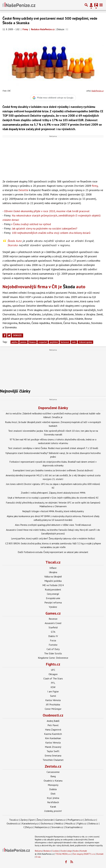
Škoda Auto (15, 241)
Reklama (39, 851)
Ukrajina (53, 572)
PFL (53, 683)
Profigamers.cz (75, 820)
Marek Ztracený (53, 747)
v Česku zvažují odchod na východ (27, 224)
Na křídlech (53, 802)
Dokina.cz (93, 823)
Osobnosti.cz (53, 715)
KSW (53, 687)
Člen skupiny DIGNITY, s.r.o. (84, 854)
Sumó (53, 696)
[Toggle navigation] (101, 5)
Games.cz (53, 613)
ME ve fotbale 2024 (53, 585)
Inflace (53, 568)
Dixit (53, 794)
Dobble (53, 789)
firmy (95, 186)
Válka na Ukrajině (53, 577)
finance (32, 342)
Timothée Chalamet (53, 760)
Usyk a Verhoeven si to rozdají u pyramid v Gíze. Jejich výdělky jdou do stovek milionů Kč (53, 498)
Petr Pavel (53, 725)
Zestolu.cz (53, 766)
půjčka (15, 342)
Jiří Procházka (53, 704)
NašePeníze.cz (97, 91)
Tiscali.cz (53, 562)
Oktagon (53, 674)
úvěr (74, 342)
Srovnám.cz (57, 827)
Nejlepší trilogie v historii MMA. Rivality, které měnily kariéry (53, 511)
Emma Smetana (53, 756)
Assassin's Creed (53, 623)
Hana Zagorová (53, 730)
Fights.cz (53, 664)
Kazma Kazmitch (53, 734)
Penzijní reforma (53, 602)
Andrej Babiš (53, 721)
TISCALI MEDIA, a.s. (63, 854)
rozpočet (43, 342)
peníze (23, 342)
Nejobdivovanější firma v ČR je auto (44, 287)
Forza (53, 640)
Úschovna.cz (47, 823)
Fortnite (53, 645)
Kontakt (84, 851)
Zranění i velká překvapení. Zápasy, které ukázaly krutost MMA (53, 493)
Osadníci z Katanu (53, 781)
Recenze (53, 619)
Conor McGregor (53, 709)
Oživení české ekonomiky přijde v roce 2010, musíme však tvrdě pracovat (47, 211)
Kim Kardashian (53, 738)
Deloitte (23, 190)
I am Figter (53, 691)
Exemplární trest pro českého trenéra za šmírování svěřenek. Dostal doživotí (53, 470)
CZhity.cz (28, 827)
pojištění (54, 342)
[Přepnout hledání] (86, 5)
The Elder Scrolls (53, 653)
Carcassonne (53, 772)
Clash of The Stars (53, 678)
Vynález (53, 607)
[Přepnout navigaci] (91, 5)
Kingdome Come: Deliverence (53, 658)
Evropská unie (53, 598)
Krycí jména (53, 798)
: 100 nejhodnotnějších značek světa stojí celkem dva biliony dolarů (47, 233)
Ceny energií (53, 594)
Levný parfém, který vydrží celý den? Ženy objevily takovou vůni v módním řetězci (53, 538)
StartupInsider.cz (74, 827)
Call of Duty (53, 649)
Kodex (76, 851)
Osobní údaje (66, 851)
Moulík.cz (70, 823)
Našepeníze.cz (42, 827)
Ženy (39, 820)
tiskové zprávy (85, 342)
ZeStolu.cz (90, 820)
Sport (32, 820)
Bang (53, 776)
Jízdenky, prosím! (53, 811)
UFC (53, 670)
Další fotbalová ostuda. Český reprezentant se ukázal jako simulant (53, 552)
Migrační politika (53, 581)
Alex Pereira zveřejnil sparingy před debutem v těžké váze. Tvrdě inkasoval (53, 525)
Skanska (13, 245)
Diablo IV (53, 636)
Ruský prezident (53, 589)
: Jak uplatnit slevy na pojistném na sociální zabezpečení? (41, 228)
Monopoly (53, 785)
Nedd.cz (59, 823)
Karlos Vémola (53, 700)
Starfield (53, 627)
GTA (53, 632)
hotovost (65, 342)
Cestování (49, 820)
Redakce (47, 851)
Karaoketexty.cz (30, 823)
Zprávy (24, 820)
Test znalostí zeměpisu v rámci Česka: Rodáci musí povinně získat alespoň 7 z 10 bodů (53, 448)
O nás (38, 857)
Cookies (56, 851)
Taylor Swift (53, 751)
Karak (53, 807)
